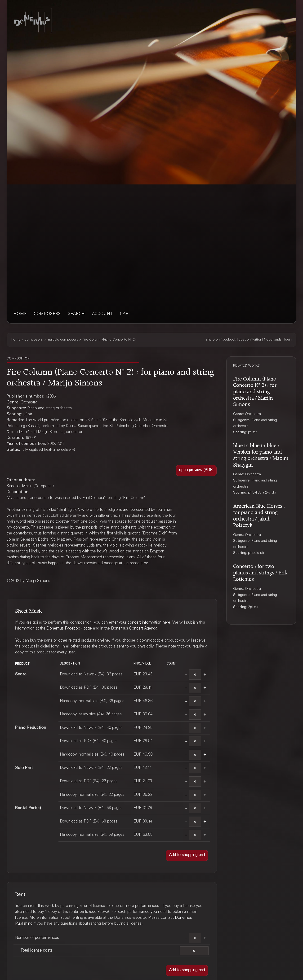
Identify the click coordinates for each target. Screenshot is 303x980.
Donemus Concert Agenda (134, 629)
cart (126, 314)
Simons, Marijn (20, 486)
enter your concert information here (140, 623)
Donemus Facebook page (69, 629)
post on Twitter (250, 340)
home (20, 314)
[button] (196, 470)
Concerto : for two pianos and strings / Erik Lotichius (260, 572)
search (76, 314)
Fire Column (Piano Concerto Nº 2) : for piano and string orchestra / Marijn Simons (255, 391)
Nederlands (273, 340)
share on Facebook (221, 340)
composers (47, 314)
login (288, 340)
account (102, 314)
